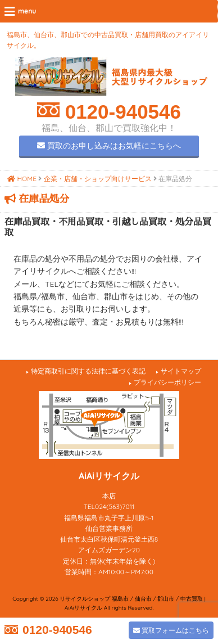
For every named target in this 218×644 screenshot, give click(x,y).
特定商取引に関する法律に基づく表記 (88, 371)
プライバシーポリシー (167, 382)
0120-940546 (120, 112)
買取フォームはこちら (171, 630)
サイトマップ (181, 371)
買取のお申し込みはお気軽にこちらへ (109, 146)
